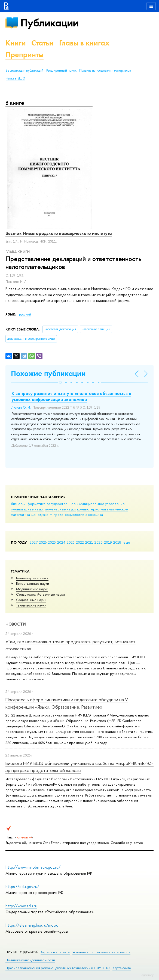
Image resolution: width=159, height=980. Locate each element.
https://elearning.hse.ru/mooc (32, 925)
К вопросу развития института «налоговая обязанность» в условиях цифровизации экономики (71, 396)
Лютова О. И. (21, 408)
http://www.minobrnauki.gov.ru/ (33, 867)
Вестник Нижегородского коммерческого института (59, 233)
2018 (117, 542)
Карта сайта (122, 968)
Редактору (147, 975)
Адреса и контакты (55, 952)
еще (127, 542)
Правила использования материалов (105, 71)
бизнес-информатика (28, 504)
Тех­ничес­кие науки (31, 605)
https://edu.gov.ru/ (22, 886)
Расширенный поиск (61, 71)
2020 (99, 542)
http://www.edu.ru (21, 906)
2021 (89, 542)
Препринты (25, 55)
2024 (61, 542)
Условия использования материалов (101, 952)
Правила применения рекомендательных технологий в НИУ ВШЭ (58, 968)
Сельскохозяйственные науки (40, 594)
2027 (34, 542)
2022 (80, 542)
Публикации (49, 23)
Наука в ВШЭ (15, 78)
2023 (71, 542)
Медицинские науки (32, 589)
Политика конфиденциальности (30, 960)
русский (25, 314)
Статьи (42, 43)
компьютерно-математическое (103, 509)
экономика (94, 514)
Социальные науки (31, 600)
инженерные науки (60, 509)
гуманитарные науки (27, 509)
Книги (16, 43)
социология (74, 514)
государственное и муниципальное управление (86, 504)
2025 (52, 542)
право (58, 514)
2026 (43, 542)
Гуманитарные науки (32, 578)
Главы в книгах (84, 43)
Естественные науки (33, 583)
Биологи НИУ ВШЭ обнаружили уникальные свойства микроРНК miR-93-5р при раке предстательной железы (79, 767)
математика (20, 514)
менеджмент (42, 514)
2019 (108, 542)
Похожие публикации (48, 373)
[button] (60, 382)
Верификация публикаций (25, 71)
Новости (16, 624)
